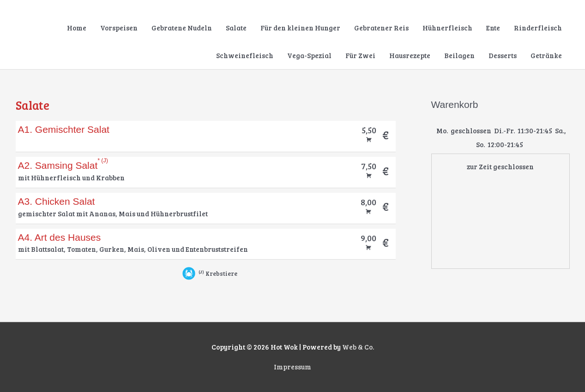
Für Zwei (360, 55)
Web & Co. (358, 347)
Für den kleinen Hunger (300, 28)
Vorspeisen (119, 28)
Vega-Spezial (309, 55)
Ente (493, 28)
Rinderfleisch (538, 28)
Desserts (503, 55)
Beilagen (459, 55)
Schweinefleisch (245, 55)
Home (77, 28)
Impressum (292, 367)
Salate (236, 28)
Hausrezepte (410, 55)
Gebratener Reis (381, 28)
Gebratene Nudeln (182, 28)
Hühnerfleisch (447, 28)
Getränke (546, 55)
